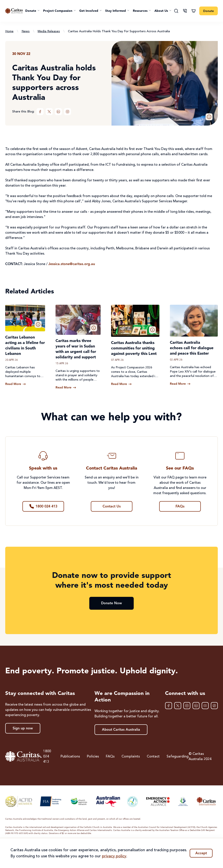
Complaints (131, 757)
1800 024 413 (45, 757)
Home (9, 31)
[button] (32, 11)
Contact (153, 757)
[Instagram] (68, 112)
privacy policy (114, 856)
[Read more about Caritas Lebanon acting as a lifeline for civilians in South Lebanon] (16, 384)
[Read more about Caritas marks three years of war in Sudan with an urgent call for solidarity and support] (66, 388)
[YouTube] (205, 706)
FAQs (110, 757)
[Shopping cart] (194, 11)
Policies (93, 757)
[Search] (176, 11)
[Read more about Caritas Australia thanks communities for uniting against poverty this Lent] (121, 384)
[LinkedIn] (58, 112)
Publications (70, 757)
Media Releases (49, 31)
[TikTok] (214, 706)
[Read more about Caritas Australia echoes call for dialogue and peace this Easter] (180, 384)
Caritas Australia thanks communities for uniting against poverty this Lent (134, 348)
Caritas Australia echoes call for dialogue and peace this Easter (192, 348)
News (26, 31)
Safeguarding (178, 757)
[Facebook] (40, 112)
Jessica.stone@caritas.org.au (72, 264)
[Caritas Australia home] (14, 11)
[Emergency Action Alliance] (158, 801)
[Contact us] (185, 11)
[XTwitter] (49, 112)
